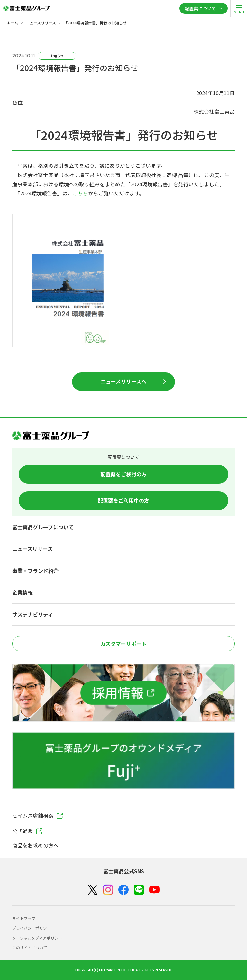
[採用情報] (123, 693)
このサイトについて (30, 947)
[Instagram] (108, 890)
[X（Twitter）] (93, 890)
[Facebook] (123, 890)
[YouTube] (154, 890)
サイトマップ (24, 918)
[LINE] (139, 890)
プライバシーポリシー (32, 928)
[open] (239, 8)
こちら (80, 193)
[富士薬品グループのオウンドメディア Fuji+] (123, 761)
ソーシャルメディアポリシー (37, 938)
